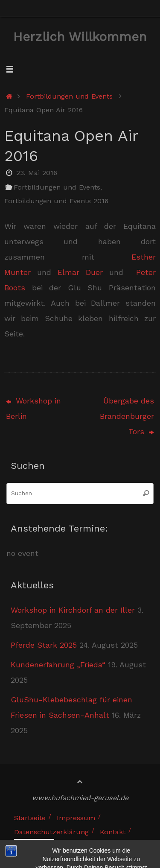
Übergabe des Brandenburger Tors (127, 416)
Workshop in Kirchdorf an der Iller (73, 610)
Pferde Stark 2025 (44, 645)
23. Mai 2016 (37, 173)
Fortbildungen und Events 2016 (56, 201)
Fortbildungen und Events (69, 96)
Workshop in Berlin (33, 408)
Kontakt (113, 832)
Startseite (30, 818)
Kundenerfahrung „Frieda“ (58, 665)
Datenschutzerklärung (51, 832)
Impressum (76, 818)
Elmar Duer (80, 272)
